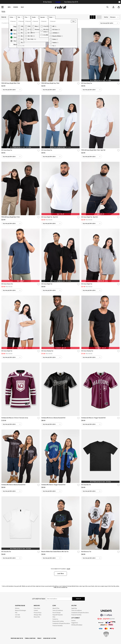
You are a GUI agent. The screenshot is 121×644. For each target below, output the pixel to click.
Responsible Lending (58, 621)
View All (68, 569)
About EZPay (56, 608)
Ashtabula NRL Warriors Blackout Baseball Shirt (13, 485)
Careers (73, 621)
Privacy (39, 638)
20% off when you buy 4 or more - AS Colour (100, 80)
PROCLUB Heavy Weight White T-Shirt (11, 83)
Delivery (17, 608)
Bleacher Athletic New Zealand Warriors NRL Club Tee (55, 552)
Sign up (78, 599)
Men (9, 7)
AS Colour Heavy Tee (87, 83)
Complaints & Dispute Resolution (61, 623)
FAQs (54, 617)
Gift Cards (18, 617)
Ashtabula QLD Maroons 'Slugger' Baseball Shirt (93, 418)
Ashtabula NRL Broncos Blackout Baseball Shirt (53, 418)
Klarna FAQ (37, 617)
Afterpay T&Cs (38, 615)
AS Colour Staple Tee (47, 284)
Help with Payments (58, 615)
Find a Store (37, 608)
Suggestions (75, 623)
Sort (106, 17)
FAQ (16, 613)
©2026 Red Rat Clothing (50, 638)
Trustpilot (58, 2)
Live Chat (17, 615)
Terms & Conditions (58, 610)
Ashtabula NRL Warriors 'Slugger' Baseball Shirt (53, 485)
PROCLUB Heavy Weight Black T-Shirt (11, 217)
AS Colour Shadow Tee (47, 351)
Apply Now (74, 608)
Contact (36, 610)
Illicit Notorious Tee (86, 552)
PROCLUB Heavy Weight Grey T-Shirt (50, 83)
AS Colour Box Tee (86, 485)
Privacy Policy (38, 613)
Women (16, 7)
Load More (61, 574)
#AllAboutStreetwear (77, 625)
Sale (22, 7)
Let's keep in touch (39, 599)
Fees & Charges (57, 613)
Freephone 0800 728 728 (17, 638)
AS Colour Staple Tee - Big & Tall (50, 217)
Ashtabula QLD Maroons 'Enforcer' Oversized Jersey (15, 418)
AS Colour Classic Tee (7, 284)
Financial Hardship (57, 626)
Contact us (55, 619)
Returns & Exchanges (20, 610)
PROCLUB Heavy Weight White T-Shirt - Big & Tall (93, 150)
